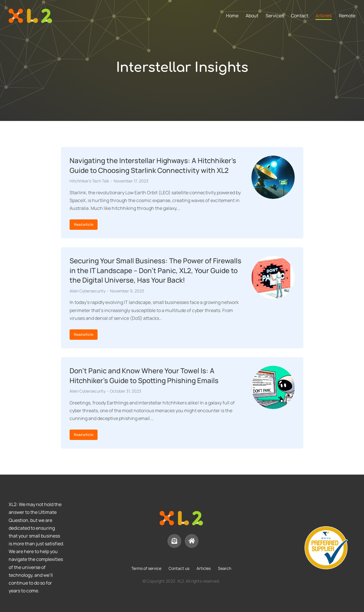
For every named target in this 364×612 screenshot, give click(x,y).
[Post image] (273, 177)
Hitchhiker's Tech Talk (89, 181)
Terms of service (146, 568)
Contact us (179, 568)
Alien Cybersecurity (87, 291)
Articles (204, 568)
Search (225, 568)
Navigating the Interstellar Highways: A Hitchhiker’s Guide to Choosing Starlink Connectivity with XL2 (153, 165)
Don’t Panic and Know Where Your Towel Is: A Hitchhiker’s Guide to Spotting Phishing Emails (144, 375)
